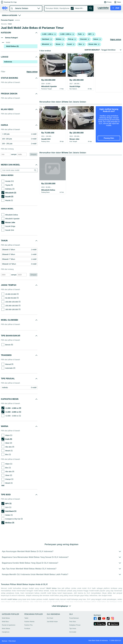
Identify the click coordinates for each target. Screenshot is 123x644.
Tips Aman (73, 631)
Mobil (10, 36)
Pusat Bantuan (74, 621)
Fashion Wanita (29, 624)
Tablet (26, 621)
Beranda (4, 36)
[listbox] (55, 46)
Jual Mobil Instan (52, 624)
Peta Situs (73, 624)
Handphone (6, 635)
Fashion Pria (28, 628)
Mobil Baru (5, 624)
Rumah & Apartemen (9, 628)
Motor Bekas (6, 631)
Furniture (27, 631)
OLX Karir (50, 621)
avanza (17, 20)
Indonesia (8, 74)
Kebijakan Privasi (75, 628)
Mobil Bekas (6, 621)
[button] (9, 2)
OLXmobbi (73, 635)
